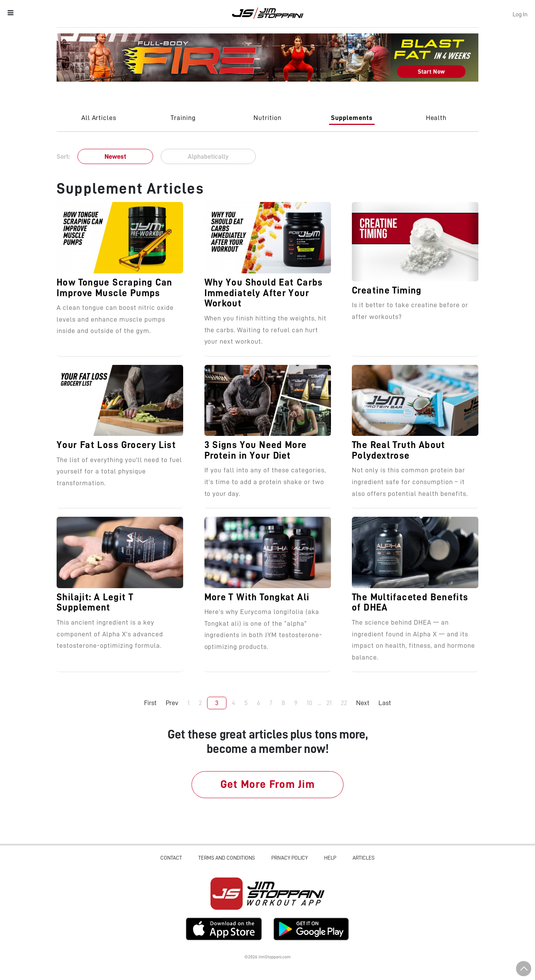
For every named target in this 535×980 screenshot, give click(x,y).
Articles (364, 858)
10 (309, 703)
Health (436, 118)
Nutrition (267, 118)
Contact (171, 858)
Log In (520, 14)
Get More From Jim (268, 784)
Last (385, 703)
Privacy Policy (290, 858)
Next (363, 703)
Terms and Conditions (227, 858)
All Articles (99, 118)
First (150, 703)
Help (330, 858)
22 (344, 703)
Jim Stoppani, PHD (268, 13)
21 (329, 703)
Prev (172, 703)
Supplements (352, 118)
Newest (115, 156)
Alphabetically (208, 156)
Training (183, 118)
